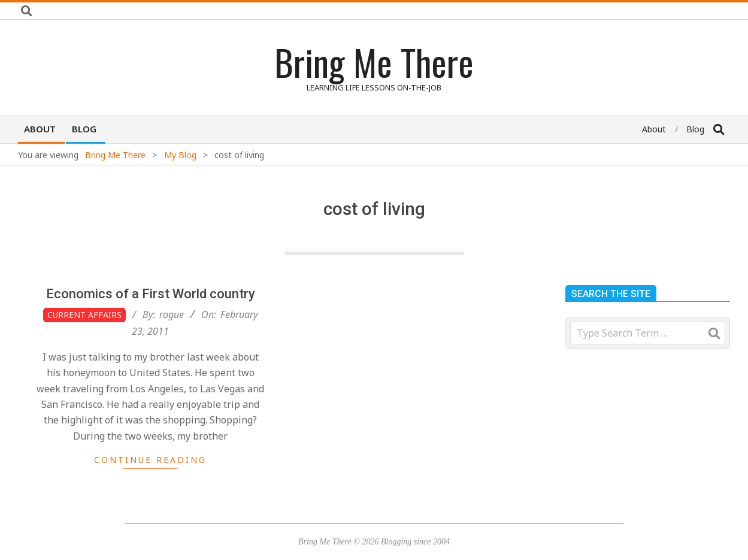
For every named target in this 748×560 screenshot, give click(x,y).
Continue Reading (150, 460)
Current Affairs (84, 315)
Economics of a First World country (151, 294)
